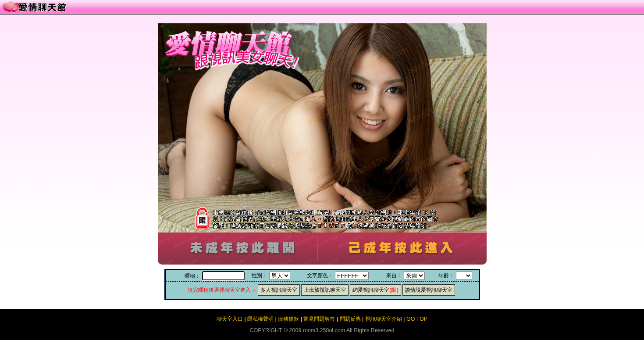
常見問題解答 (319, 319)
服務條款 (288, 319)
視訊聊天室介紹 (384, 319)
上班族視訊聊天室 (325, 290)
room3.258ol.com (324, 330)
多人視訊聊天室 (279, 290)
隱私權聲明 (260, 319)
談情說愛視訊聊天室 (429, 290)
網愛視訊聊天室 (375, 290)
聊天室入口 (230, 319)
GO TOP (417, 319)
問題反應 (350, 319)
